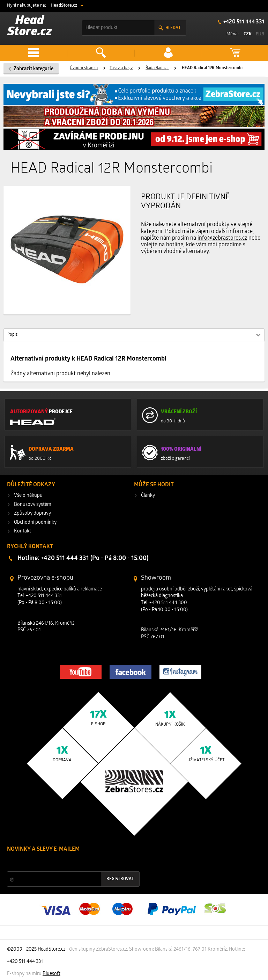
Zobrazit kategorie (33, 69)
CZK (248, 34)
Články (148, 496)
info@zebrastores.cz (222, 238)
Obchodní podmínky (35, 522)
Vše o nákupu (28, 496)
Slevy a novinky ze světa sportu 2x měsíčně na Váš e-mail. (67, 862)
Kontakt (23, 531)
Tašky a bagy (121, 68)
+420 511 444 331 (243, 22)
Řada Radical (157, 68)
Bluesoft (51, 974)
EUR (260, 34)
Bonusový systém (33, 505)
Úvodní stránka (84, 68)
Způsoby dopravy (32, 513)
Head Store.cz (30, 27)
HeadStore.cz (64, 5)
